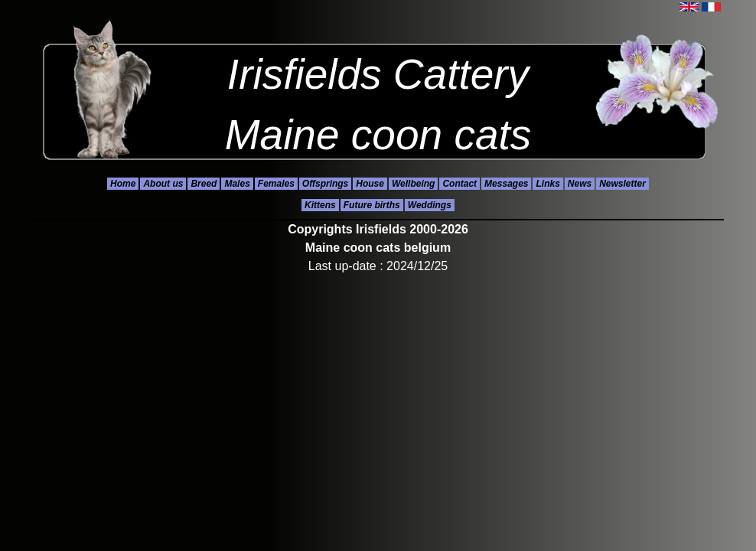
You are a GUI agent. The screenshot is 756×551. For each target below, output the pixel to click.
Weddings (430, 205)
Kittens (320, 205)
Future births (372, 205)
